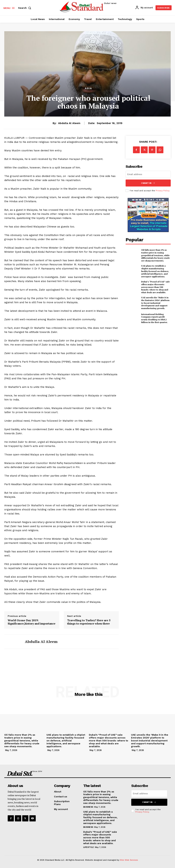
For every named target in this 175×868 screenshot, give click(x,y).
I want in (148, 183)
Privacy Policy (162, 191)
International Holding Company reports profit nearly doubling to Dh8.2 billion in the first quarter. (154, 318)
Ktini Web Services (129, 860)
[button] (25, 8)
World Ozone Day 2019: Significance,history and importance (32, 622)
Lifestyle (89, 847)
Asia (88, 88)
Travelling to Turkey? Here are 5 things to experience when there (89, 622)
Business (88, 807)
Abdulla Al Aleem (69, 123)
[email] (148, 174)
